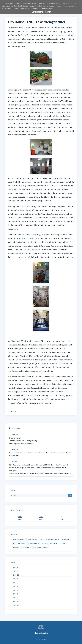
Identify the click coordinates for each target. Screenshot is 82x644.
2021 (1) (16, 586)
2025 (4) (16, 571)
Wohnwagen (27, 548)
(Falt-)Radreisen (19, 539)
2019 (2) (16, 594)
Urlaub (63, 544)
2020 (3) (16, 590)
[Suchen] (70, 496)
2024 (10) (16, 575)
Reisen (44, 544)
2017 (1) (16, 602)
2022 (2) (16, 583)
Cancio (15, 371)
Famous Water (48, 363)
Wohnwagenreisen (41, 548)
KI (14, 544)
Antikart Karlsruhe (30, 238)
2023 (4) (16, 579)
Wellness (16, 548)
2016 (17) (16, 605)
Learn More (38, 12)
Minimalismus (34, 544)
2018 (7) (16, 598)
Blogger (44, 639)
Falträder (66, 539)
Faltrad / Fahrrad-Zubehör (49, 539)
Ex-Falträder (32, 539)
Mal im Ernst (22, 544)
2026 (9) (16, 567)
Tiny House (13, 411)
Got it (48, 12)
